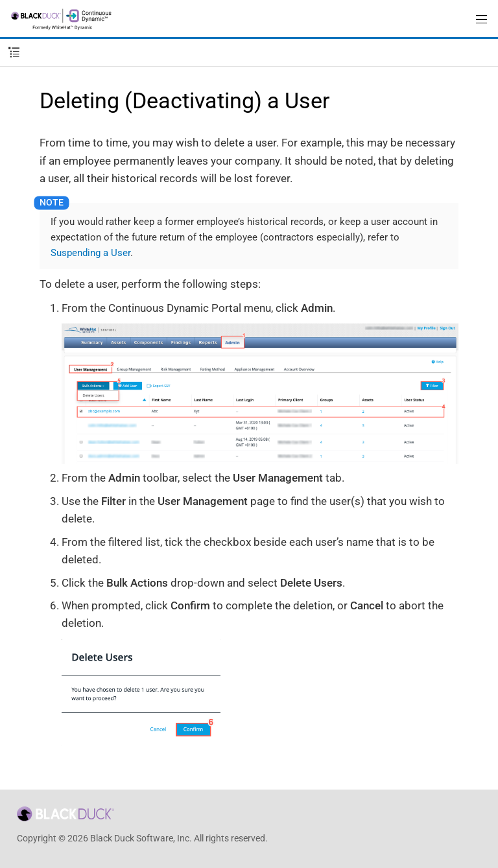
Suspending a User (90, 253)
